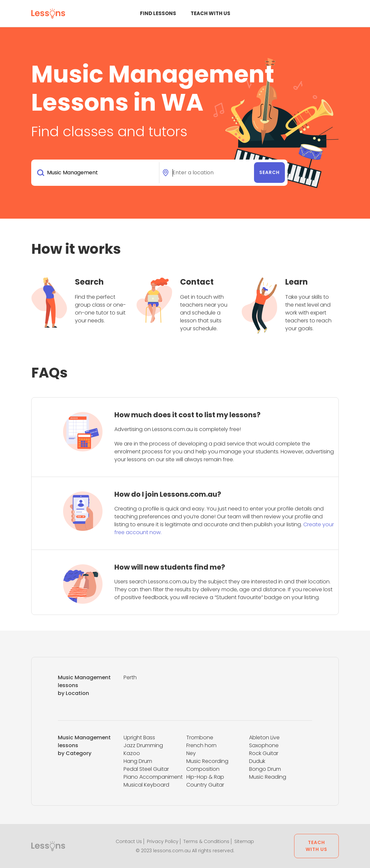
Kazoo (132, 753)
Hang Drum (138, 761)
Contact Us (129, 841)
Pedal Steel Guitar (146, 769)
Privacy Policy (163, 841)
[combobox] (96, 173)
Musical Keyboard (146, 785)
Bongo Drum (265, 769)
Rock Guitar (264, 753)
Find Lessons (158, 13)
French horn (201, 745)
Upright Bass (139, 738)
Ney (191, 753)
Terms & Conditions (206, 841)
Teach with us (210, 13)
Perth (130, 677)
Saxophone (264, 745)
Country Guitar (205, 785)
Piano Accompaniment (153, 777)
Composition (203, 769)
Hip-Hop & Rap (205, 777)
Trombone (200, 738)
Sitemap (244, 841)
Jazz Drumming (143, 745)
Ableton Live (264, 738)
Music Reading (268, 777)
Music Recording (207, 761)
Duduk (257, 761)
